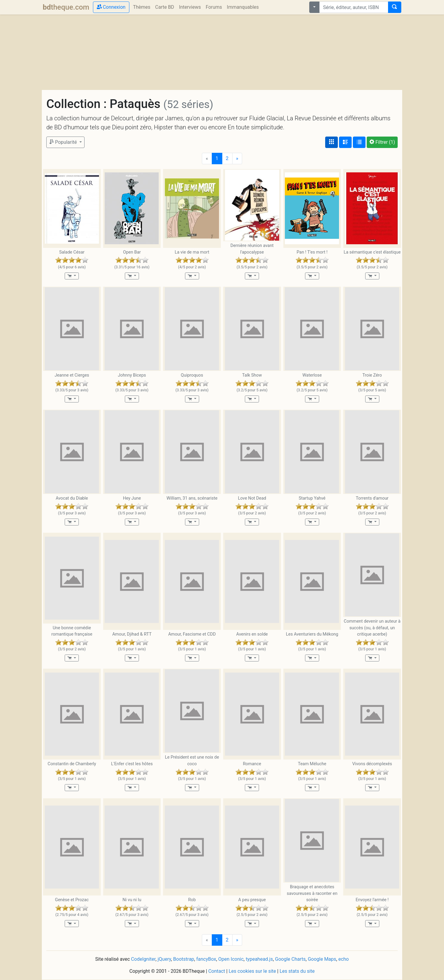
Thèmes (142, 7)
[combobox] (354, 7)
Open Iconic (231, 959)
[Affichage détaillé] (345, 142)
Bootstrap (184, 959)
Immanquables (243, 7)
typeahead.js (259, 959)
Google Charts (290, 959)
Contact (217, 971)
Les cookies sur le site (252, 971)
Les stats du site (297, 971)
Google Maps (322, 959)
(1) (382, 142)
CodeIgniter (143, 959)
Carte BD (165, 7)
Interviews (190, 7)
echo (344, 959)
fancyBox (206, 959)
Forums (214, 7)
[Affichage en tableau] (359, 142)
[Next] (237, 159)
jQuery (164, 959)
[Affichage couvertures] (331, 142)
